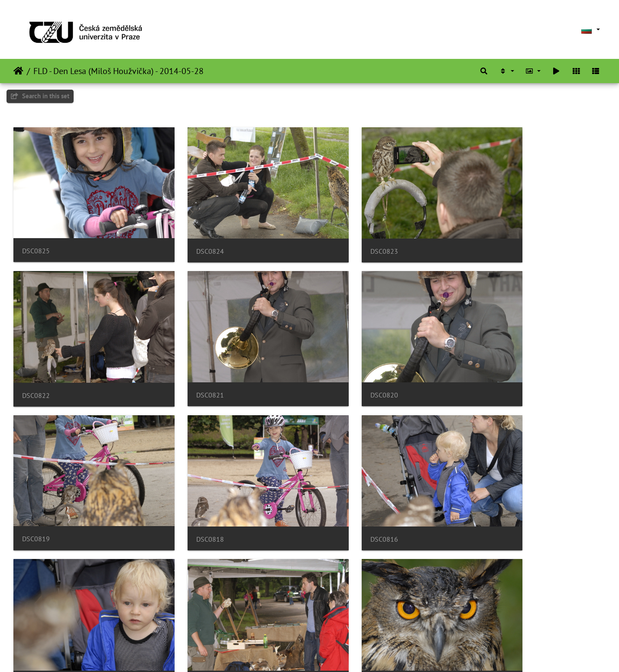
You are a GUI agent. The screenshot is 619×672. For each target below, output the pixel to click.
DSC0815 (187, 492)
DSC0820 (187, 363)
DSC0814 (339, 492)
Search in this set (40, 96)
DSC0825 (36, 235)
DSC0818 (490, 364)
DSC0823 (339, 236)
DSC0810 (339, 620)
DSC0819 (339, 363)
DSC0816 (36, 492)
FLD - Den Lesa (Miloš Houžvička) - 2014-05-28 (118, 71)
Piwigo (335, 654)
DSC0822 (490, 236)
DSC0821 (36, 363)
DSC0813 (490, 492)
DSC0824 (187, 236)
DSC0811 (187, 620)
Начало (18, 71)
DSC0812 (36, 620)
